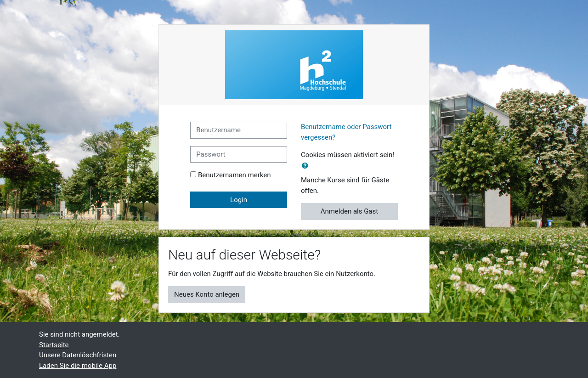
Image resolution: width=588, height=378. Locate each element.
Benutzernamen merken (235, 175)
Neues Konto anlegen (207, 294)
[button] (307, 166)
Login (239, 200)
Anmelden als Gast (350, 211)
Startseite (54, 345)
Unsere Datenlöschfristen (78, 355)
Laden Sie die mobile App (78, 366)
